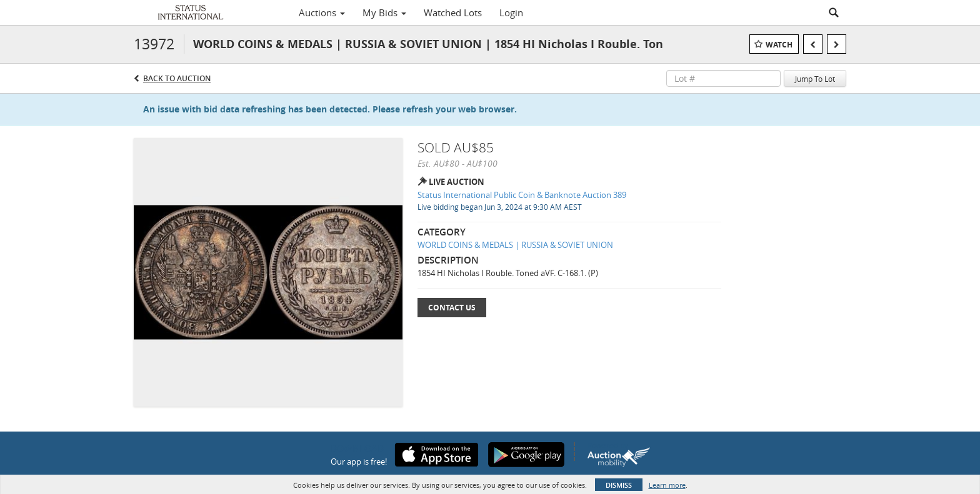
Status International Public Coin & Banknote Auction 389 (522, 195)
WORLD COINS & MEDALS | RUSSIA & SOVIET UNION (515, 245)
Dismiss (619, 485)
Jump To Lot (815, 79)
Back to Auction (177, 78)
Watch (779, 45)
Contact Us (452, 308)
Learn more (667, 485)
